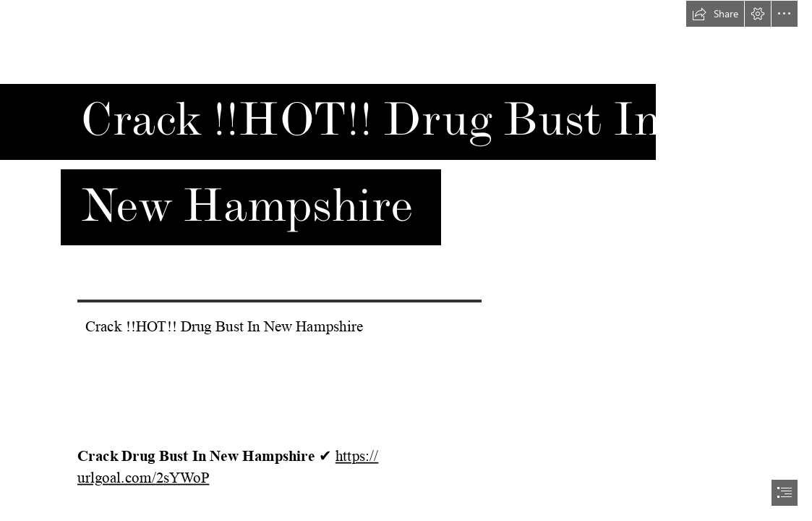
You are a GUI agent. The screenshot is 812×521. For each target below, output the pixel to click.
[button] (715, 14)
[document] (406, 260)
